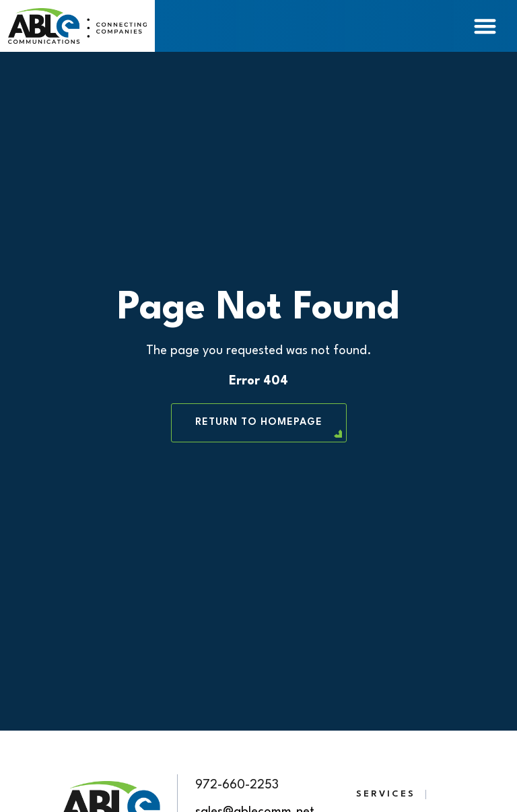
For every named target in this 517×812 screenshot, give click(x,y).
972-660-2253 (237, 785)
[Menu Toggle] (485, 26)
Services (386, 794)
